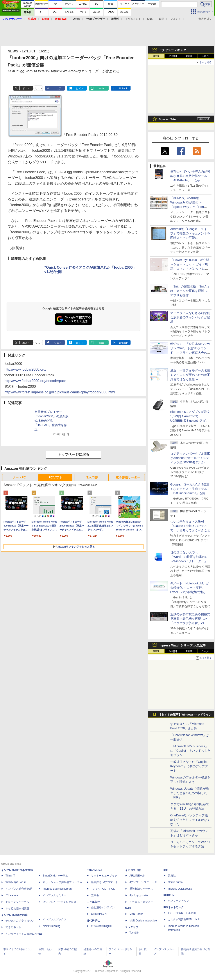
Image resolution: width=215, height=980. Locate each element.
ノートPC (19, 477)
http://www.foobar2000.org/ (25, 369)
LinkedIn (124, 88)
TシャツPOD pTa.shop (182, 913)
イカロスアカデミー (141, 902)
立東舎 (95, 895)
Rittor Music (94, 870)
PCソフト (55, 477)
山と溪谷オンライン (103, 907)
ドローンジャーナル (17, 902)
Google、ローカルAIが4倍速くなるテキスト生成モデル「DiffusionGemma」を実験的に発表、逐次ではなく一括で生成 (190, 493)
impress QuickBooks (180, 889)
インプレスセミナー (55, 895)
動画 (161, 19)
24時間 (173, 56)
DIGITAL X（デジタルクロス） (61, 902)
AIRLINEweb (137, 876)
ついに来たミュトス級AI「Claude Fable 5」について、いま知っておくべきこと (190, 526)
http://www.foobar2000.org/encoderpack (35, 381)
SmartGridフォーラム (55, 876)
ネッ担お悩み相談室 (17, 909)
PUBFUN (169, 895)
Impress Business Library (58, 889)
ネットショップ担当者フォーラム (63, 882)
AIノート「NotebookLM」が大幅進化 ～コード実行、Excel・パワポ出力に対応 (190, 588)
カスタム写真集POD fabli (184, 919)
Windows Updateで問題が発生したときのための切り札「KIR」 (190, 793)
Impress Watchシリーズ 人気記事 (182, 645)
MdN (128, 909)
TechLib (134, 933)
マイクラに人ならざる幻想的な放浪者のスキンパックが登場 (190, 317)
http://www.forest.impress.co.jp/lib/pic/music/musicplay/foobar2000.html (60, 392)
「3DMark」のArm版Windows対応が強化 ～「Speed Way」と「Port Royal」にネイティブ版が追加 (190, 207)
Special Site (167, 119)
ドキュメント (133, 19)
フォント (176, 19)
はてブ (80, 88)
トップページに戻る (73, 454)
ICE (166, 870)
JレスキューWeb (139, 895)
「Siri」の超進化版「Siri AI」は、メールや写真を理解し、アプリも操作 (190, 291)
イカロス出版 (133, 870)
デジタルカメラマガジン (20, 921)
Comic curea (175, 882)
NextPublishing (52, 926)
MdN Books (136, 914)
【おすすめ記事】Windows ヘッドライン (185, 715)
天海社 (172, 876)
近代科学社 (93, 921)
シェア (58, 88)
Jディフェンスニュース (143, 882)
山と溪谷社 (93, 902)
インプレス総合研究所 (19, 889)
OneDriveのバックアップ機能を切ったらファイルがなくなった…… (190, 820)
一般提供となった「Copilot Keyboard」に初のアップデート (189, 766)
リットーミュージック (104, 876)
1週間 (189, 56)
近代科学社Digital (101, 926)
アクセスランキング (172, 50)
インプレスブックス (55, 919)
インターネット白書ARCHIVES (24, 934)
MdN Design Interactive (143, 921)
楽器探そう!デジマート (105, 882)
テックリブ (132, 927)
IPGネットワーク (174, 907)
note (102, 88)
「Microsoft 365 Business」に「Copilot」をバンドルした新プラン (190, 751)
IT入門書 (91, 477)
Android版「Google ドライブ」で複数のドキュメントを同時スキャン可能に (190, 233)
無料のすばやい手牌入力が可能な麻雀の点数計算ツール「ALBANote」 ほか (190, 176)
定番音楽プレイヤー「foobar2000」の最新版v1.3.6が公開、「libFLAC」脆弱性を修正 (51, 421)
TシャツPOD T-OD (103, 889)
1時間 (156, 56)
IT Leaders (12, 895)
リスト (39, 88)
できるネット (13, 927)
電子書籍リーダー (128, 477)
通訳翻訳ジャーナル (141, 889)
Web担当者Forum (16, 882)
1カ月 (206, 56)
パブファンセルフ (178, 901)
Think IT (10, 876)
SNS (150, 19)
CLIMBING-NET (100, 914)
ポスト (26, 88)
